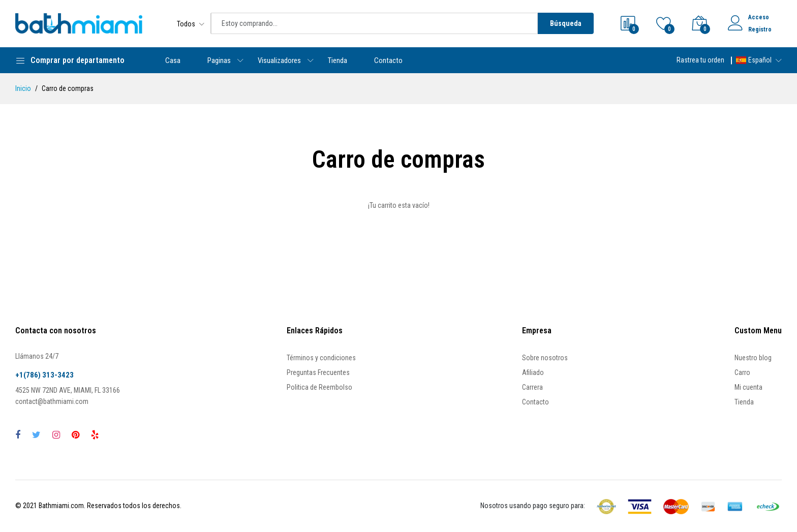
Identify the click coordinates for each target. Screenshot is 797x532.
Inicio (23, 88)
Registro (760, 29)
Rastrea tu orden (700, 60)
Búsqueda (566, 23)
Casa (173, 60)
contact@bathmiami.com (52, 401)
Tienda (338, 60)
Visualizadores (279, 60)
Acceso (759, 17)
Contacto (388, 60)
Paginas (219, 60)
